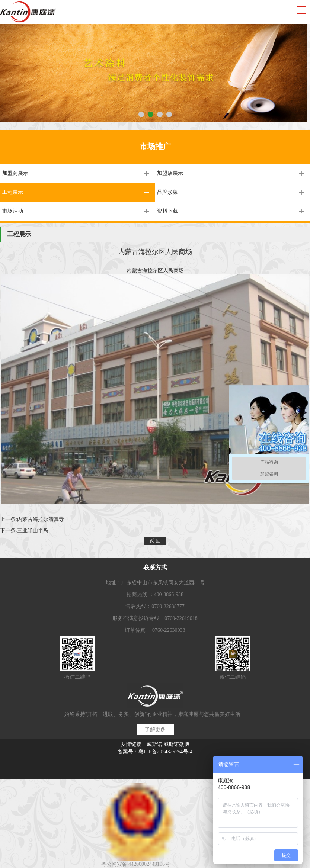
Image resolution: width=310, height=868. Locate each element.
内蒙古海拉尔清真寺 (41, 519)
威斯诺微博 (176, 744)
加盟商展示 (15, 173)
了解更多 (155, 729)
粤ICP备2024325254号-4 (165, 752)
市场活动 (13, 211)
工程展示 (13, 192)
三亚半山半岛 (33, 531)
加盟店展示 (170, 173)
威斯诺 (154, 744)
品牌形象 (167, 192)
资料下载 (167, 211)
